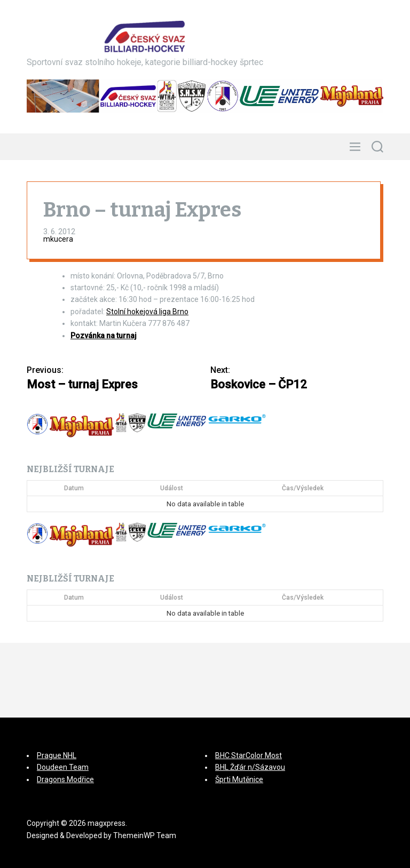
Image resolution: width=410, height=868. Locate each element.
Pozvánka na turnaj (104, 336)
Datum (74, 488)
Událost (172, 488)
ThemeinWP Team (145, 835)
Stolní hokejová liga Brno (147, 312)
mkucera (58, 239)
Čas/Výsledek (303, 488)
